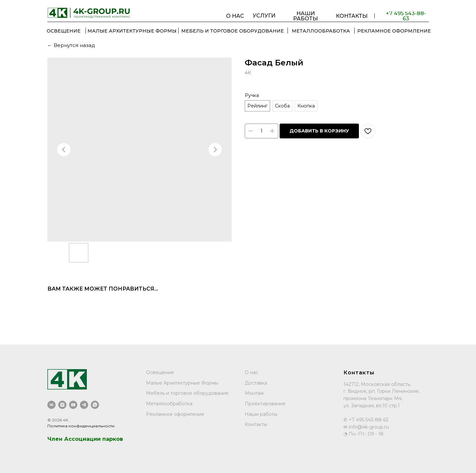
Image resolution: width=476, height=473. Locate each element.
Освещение (160, 372)
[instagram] (62, 405)
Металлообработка (169, 404)
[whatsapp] (95, 405)
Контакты (256, 424)
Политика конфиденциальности (81, 426)
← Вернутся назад (71, 45)
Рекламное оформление (175, 414)
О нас (251, 372)
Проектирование (265, 404)
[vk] (51, 405)
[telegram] (84, 405)
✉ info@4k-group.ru (366, 427)
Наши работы (261, 414)
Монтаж (254, 393)
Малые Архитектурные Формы (182, 383)
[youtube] (73, 405)
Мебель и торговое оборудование (187, 393)
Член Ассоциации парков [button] (85, 439)
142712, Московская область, (377, 384)
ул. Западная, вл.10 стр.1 (372, 406)
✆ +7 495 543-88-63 (366, 420)
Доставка (256, 383)
